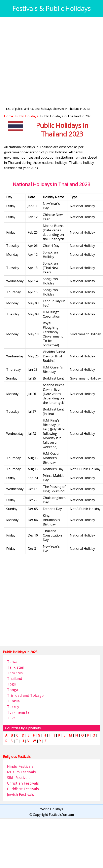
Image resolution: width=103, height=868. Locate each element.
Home (9, 116)
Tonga (13, 690)
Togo (12, 684)
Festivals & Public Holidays (52, 8)
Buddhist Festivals (23, 789)
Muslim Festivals (21, 772)
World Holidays (52, 809)
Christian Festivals (23, 783)
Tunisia (13, 701)
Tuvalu (13, 718)
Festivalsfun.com (61, 815)
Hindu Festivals (20, 766)
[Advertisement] (38, 58)
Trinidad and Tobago (25, 695)
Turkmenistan (19, 712)
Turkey (13, 707)
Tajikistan (16, 667)
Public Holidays (27, 116)
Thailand (15, 678)
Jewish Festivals (21, 794)
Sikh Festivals (19, 778)
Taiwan (13, 662)
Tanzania (15, 673)
